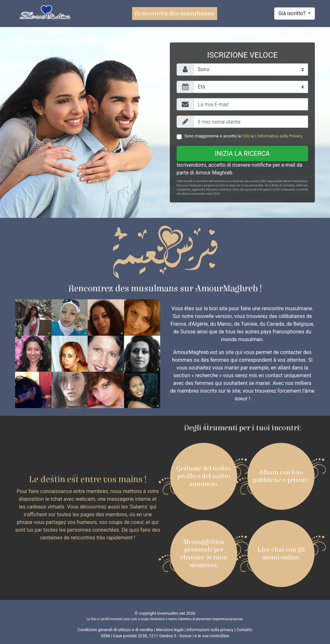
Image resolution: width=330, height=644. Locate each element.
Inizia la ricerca (242, 154)
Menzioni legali (170, 630)
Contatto (244, 630)
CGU (246, 136)
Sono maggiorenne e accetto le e (243, 136)
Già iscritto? (293, 13)
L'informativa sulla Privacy (278, 136)
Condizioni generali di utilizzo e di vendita (115, 630)
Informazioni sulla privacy (210, 630)
